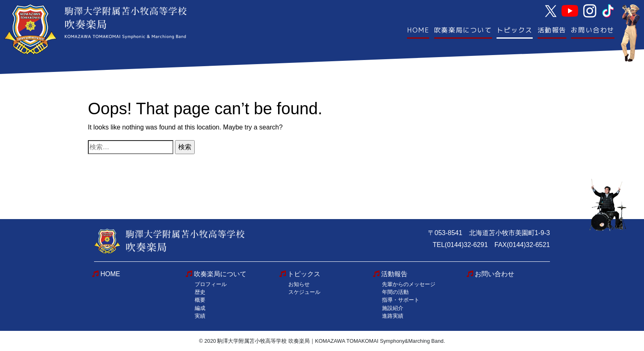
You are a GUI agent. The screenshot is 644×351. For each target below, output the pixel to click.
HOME (418, 30)
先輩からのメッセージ (409, 284)
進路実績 (393, 316)
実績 (200, 316)
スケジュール (304, 292)
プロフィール (211, 284)
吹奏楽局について (463, 30)
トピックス (515, 30)
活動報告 (552, 30)
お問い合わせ (593, 30)
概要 (200, 300)
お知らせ (299, 284)
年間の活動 (395, 292)
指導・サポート (401, 300)
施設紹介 (393, 308)
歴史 (200, 292)
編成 (200, 308)
